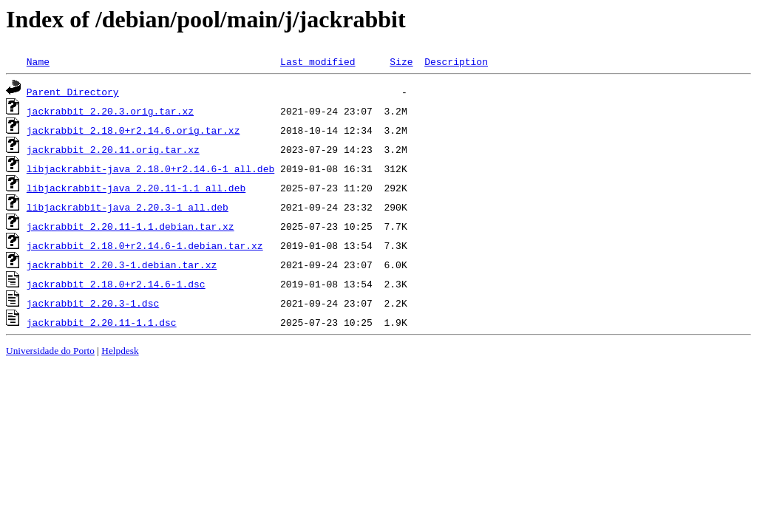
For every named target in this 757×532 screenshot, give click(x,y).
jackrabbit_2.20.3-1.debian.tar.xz (122, 265)
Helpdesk (120, 351)
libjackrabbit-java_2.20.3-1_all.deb (128, 207)
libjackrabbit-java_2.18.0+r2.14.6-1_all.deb (150, 168)
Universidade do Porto (50, 351)
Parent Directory (73, 92)
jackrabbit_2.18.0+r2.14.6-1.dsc (116, 284)
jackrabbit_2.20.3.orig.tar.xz (110, 111)
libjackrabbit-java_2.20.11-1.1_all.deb (136, 188)
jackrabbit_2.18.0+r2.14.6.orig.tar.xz (133, 130)
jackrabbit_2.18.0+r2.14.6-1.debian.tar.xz (145, 245)
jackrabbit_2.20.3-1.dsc (93, 303)
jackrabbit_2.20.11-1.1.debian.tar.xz (130, 226)
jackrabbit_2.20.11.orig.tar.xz (113, 149)
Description (456, 61)
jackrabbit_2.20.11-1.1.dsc (102, 322)
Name (38, 61)
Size (401, 61)
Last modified (318, 61)
